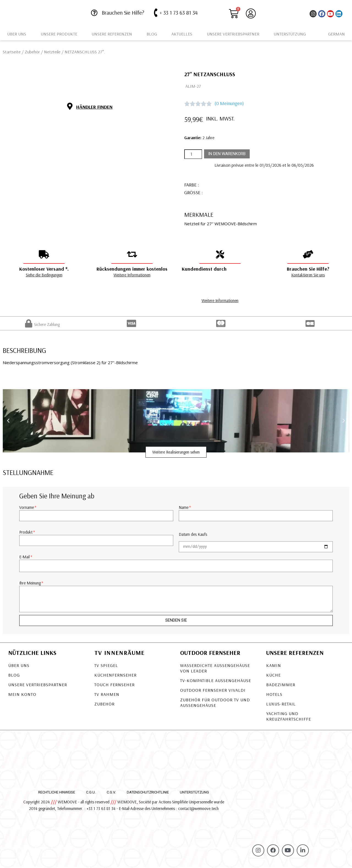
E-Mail (24, 557)
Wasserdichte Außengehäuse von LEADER (215, 668)
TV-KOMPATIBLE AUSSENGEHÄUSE (216, 680)
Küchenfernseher (116, 675)
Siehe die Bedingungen (44, 275)
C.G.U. (91, 792)
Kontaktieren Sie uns (308, 275)
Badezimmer (281, 685)
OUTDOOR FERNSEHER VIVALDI (213, 690)
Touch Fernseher (115, 685)
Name (184, 507)
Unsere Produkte (59, 34)
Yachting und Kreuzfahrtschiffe (289, 716)
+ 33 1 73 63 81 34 (179, 13)
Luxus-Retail (281, 704)
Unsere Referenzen (112, 34)
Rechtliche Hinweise (57, 792)
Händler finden (94, 107)
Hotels (274, 694)
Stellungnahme (28, 472)
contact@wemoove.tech (198, 808)
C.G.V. (111, 792)
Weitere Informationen (132, 275)
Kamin (274, 665)
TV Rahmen (107, 694)
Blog (152, 34)
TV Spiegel (106, 665)
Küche (273, 675)
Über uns (17, 34)
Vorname (27, 507)
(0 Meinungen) (229, 103)
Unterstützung (290, 34)
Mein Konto (22, 694)
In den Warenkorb (227, 154)
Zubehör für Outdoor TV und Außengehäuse (215, 702)
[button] (176, 452)
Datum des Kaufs (193, 534)
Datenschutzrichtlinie (148, 792)
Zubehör (32, 52)
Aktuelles (182, 34)
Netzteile (52, 52)
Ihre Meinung (30, 583)
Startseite (12, 52)
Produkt (26, 532)
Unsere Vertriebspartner (233, 34)
